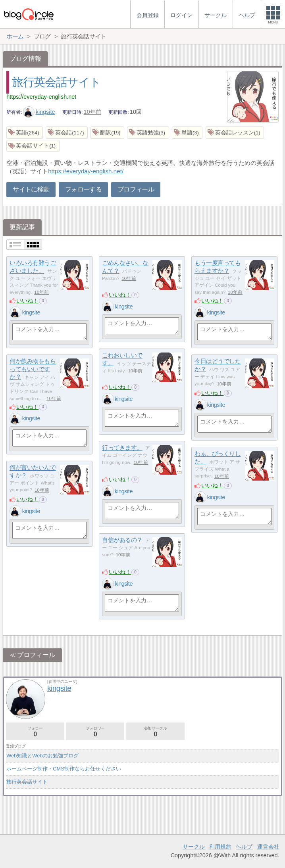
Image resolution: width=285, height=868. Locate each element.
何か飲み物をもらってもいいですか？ (33, 369)
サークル (194, 847)
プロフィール (136, 189)
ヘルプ (244, 847)
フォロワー (95, 732)
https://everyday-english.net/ (86, 171)
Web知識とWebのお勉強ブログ (42, 756)
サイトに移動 (31, 189)
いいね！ (27, 301)
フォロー (35, 732)
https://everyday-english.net (41, 97)
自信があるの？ (122, 540)
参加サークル (155, 732)
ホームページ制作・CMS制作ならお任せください (64, 769)
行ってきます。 (122, 448)
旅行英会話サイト (56, 82)
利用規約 (220, 847)
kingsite (39, 112)
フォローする (83, 189)
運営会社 (268, 847)
